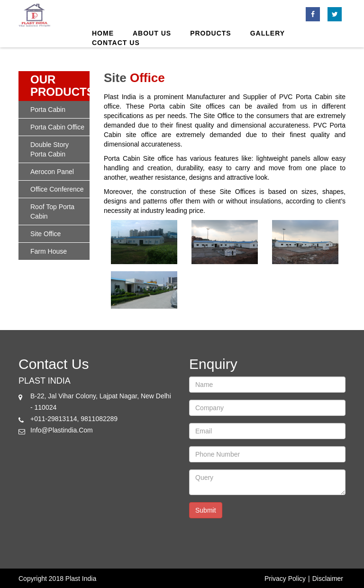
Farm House (49, 251)
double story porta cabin (50, 149)
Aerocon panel (52, 172)
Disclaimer (328, 579)
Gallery (268, 33)
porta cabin (48, 110)
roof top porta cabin (52, 211)
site (115, 78)
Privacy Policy (285, 579)
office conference (57, 189)
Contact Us (116, 43)
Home (103, 33)
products (211, 33)
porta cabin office (57, 127)
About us (152, 33)
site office (45, 234)
